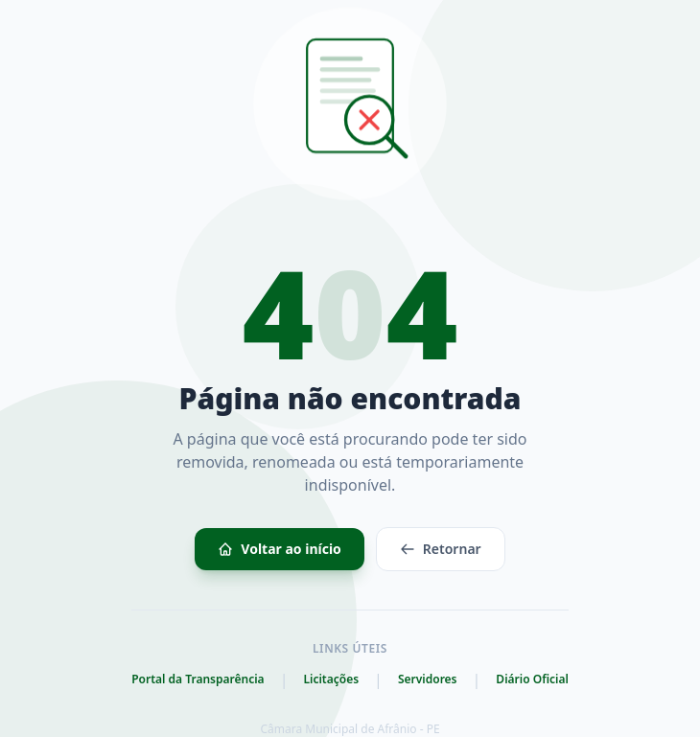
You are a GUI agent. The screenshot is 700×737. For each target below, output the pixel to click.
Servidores (428, 679)
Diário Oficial (532, 679)
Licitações (331, 679)
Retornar (441, 549)
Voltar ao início (280, 549)
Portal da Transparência (198, 679)
